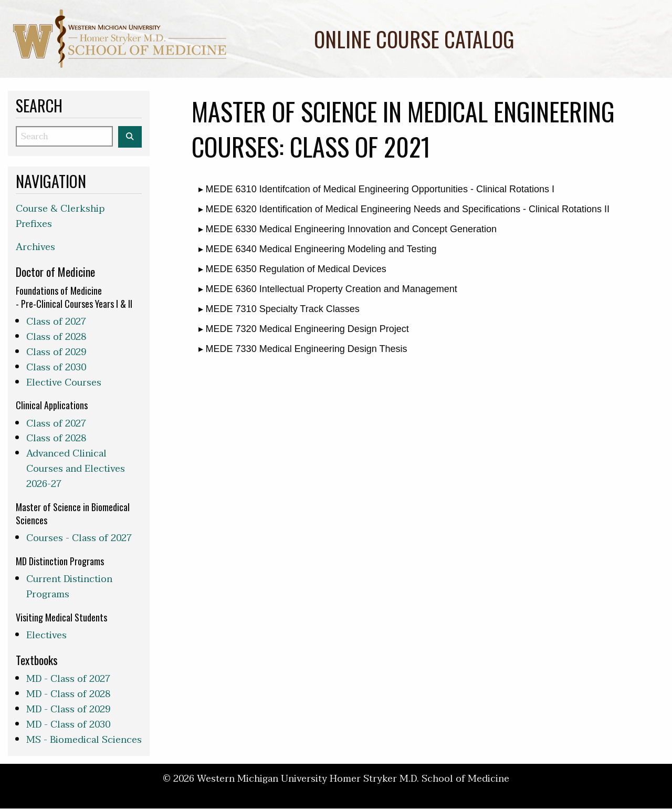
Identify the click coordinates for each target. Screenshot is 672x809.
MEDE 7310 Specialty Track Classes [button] (281, 309)
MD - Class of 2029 (68, 709)
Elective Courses (64, 383)
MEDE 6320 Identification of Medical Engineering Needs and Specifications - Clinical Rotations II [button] (406, 209)
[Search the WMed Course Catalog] (130, 137)
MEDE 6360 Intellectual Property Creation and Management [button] (330, 289)
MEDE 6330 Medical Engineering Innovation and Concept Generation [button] (350, 229)
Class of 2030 (56, 367)
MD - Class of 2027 (68, 679)
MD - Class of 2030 (68, 725)
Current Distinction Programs (69, 587)
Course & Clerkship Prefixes (60, 216)
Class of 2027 (56, 322)
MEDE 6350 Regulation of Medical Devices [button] (295, 269)
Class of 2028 (56, 337)
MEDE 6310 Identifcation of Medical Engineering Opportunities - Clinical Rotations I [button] (379, 189)
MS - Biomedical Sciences (84, 740)
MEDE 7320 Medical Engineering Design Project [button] (306, 329)
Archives (35, 247)
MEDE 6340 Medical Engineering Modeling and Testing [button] (320, 249)
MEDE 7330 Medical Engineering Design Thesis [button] (305, 349)
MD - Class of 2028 (68, 694)
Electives (46, 635)
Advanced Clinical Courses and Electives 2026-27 (76, 469)
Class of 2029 (56, 352)
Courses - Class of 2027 (79, 538)
